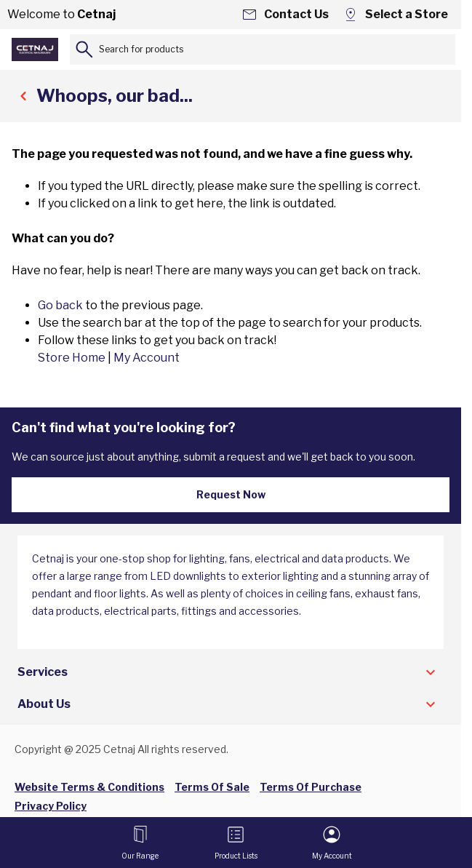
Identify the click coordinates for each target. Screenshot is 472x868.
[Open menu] (140, 843)
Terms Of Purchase (311, 787)
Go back (60, 305)
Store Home (72, 358)
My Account (147, 358)
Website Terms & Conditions (89, 787)
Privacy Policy (51, 806)
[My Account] (332, 843)
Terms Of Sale (212, 787)
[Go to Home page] (35, 49)
